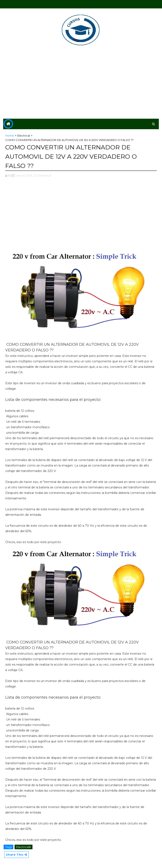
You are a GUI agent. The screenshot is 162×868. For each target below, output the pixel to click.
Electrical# (24, 847)
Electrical (24, 136)
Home (10, 136)
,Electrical (44, 175)
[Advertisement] (81, 83)
